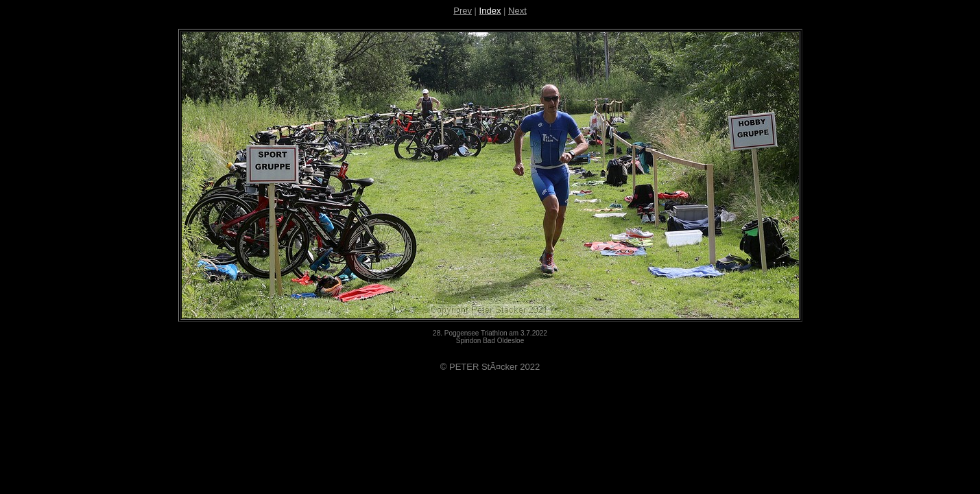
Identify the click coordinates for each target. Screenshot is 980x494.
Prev (463, 11)
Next (517, 11)
